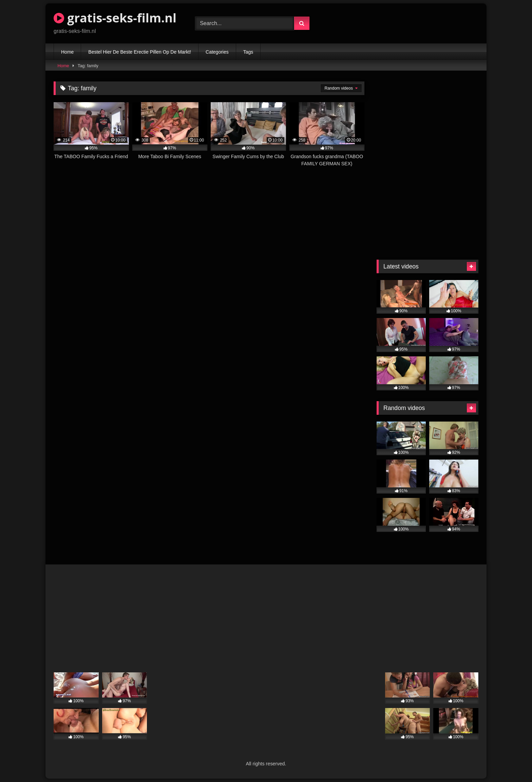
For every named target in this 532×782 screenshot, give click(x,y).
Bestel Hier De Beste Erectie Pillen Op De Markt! (140, 52)
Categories (217, 52)
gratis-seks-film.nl (115, 18)
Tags (248, 52)
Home (67, 52)
